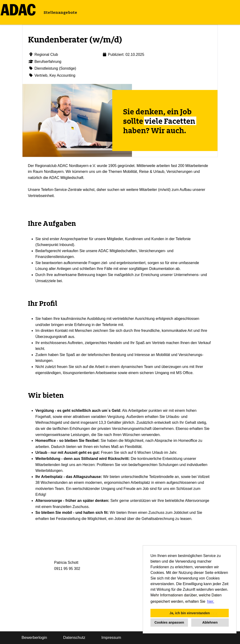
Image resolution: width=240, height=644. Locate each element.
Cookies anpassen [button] (169, 622)
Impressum (111, 638)
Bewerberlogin (34, 638)
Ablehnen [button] (210, 622)
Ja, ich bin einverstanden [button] (190, 613)
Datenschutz (74, 638)
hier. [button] (211, 601)
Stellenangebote (60, 12)
